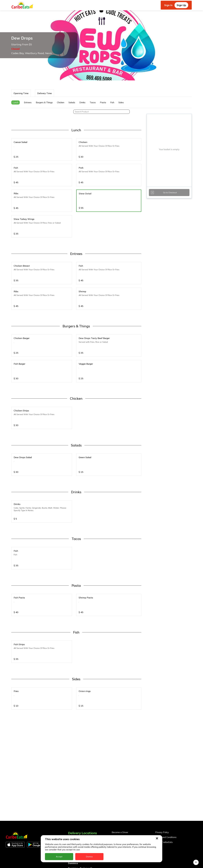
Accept (59, 857)
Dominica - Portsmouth (80, 823)
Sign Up (181, 5)
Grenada (73, 828)
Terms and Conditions (166, 792)
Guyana (72, 832)
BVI (70, 803)
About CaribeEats (164, 797)
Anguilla (72, 793)
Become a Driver (120, 787)
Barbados (73, 808)
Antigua (72, 798)
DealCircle (73, 813)
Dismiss (89, 857)
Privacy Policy (162, 787)
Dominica (73, 818)
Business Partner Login (123, 797)
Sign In (168, 5)
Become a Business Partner (125, 792)
